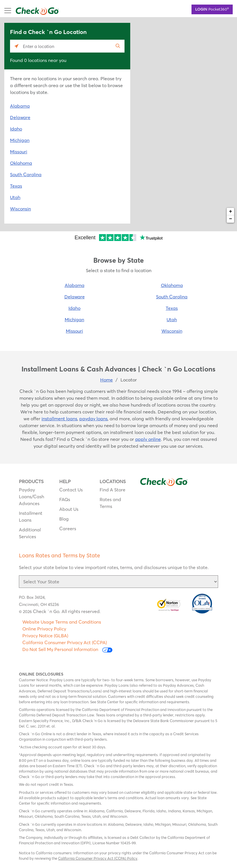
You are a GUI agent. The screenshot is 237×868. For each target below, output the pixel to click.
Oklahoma (21, 163)
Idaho (16, 129)
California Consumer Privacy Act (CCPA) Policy (98, 858)
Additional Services (30, 533)
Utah (15, 197)
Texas (16, 186)
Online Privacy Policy (44, 629)
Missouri (19, 152)
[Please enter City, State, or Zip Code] (67, 46)
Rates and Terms (110, 503)
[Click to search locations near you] (16, 46)
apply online (148, 439)
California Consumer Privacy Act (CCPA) (65, 642)
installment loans (59, 419)
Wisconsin (20, 209)
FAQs (65, 499)
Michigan (20, 140)
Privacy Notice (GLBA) (45, 636)
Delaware (20, 117)
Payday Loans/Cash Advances (31, 497)
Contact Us (71, 490)
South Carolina (26, 174)
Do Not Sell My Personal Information (67, 649)
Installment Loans (31, 517)
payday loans (93, 419)
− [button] (231, 219)
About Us (69, 509)
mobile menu (25, 11)
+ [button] (231, 212)
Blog (64, 519)
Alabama (20, 106)
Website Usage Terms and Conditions (62, 622)
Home (106, 380)
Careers (68, 529)
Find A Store (112, 490)
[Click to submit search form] (118, 46)
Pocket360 (212, 9)
